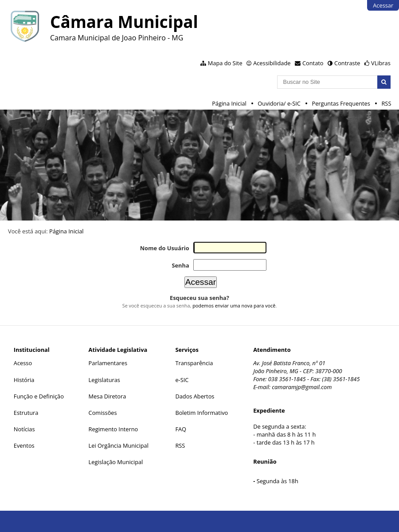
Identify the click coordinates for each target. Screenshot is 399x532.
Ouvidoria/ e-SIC (279, 103)
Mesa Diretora (108, 396)
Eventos (24, 445)
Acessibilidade (272, 63)
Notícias (24, 429)
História (24, 380)
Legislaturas (104, 380)
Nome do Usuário (165, 248)
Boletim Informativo (201, 413)
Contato (313, 63)
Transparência (194, 363)
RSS (386, 103)
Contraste (347, 63)
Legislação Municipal (116, 462)
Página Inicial (229, 103)
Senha (180, 265)
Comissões (103, 413)
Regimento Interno (113, 429)
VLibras (381, 63)
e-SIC (182, 380)
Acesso (23, 363)
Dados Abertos (195, 396)
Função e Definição (39, 396)
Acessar (383, 5)
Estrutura (26, 413)
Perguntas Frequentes (341, 103)
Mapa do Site (225, 63)
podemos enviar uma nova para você (234, 305)
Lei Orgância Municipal (119, 445)
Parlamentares (108, 363)
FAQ (181, 429)
